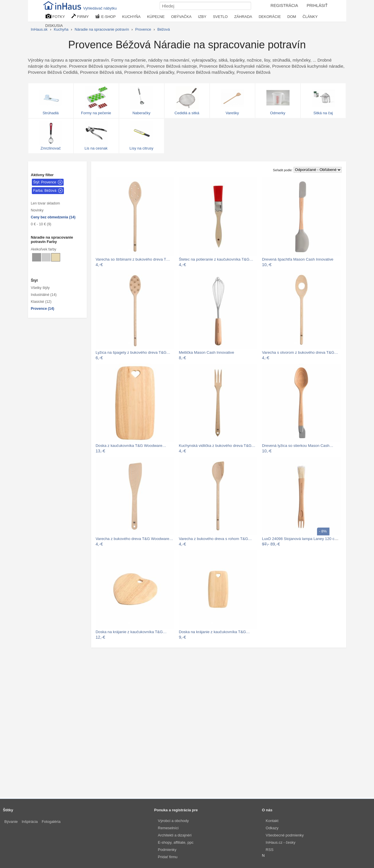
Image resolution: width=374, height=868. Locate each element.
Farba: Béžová (45, 191)
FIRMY (80, 16)
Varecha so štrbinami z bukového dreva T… (133, 259)
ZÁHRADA (243, 17)
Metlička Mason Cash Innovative (206, 352)
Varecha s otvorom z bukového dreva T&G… (300, 352)
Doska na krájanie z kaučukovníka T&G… (131, 632)
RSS (270, 850)
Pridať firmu (168, 857)
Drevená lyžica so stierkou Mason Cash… (298, 446)
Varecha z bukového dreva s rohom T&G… (215, 539)
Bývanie (11, 822)
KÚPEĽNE (156, 17)
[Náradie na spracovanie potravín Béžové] (56, 257)
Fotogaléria (51, 822)
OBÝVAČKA (182, 17)
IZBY (202, 17)
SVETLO (220, 17)
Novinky (37, 210)
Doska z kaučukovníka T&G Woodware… (131, 446)
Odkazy (272, 828)
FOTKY (55, 16)
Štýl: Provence (45, 182)
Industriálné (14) (44, 295)
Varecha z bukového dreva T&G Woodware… (135, 539)
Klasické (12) (41, 302)
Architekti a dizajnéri (175, 835)
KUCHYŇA (131, 17)
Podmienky (167, 850)
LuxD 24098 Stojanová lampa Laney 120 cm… (302, 539)
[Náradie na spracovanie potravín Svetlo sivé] (46, 257)
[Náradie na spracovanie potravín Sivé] (37, 257)
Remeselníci (168, 828)
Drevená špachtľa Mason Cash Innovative (298, 259)
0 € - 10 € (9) (41, 224)
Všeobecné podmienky (285, 835)
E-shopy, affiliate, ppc (176, 842)
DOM (292, 17)
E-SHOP (105, 16)
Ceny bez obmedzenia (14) (53, 217)
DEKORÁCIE (270, 17)
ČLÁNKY (310, 17)
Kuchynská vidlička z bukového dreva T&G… (217, 446)
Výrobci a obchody (173, 821)
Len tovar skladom (46, 203)
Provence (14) (43, 309)
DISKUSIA (54, 26)
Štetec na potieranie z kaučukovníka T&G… (216, 259)
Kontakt (272, 821)
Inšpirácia (30, 822)
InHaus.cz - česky (281, 842)
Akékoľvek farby (44, 249)
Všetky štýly (40, 288)
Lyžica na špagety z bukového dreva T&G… (133, 352)
